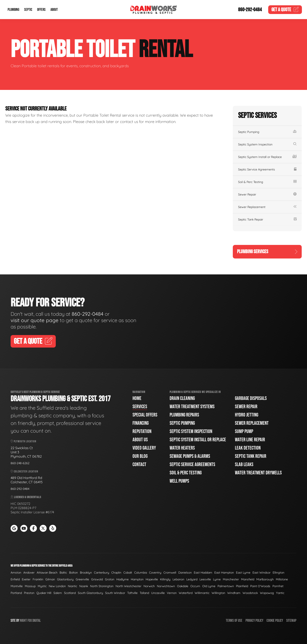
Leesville (205, 579)
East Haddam (203, 573)
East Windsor (262, 573)
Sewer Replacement (267, 207)
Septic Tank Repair (267, 219)
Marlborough (265, 579)
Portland (16, 593)
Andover (29, 573)
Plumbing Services (267, 252)
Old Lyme (209, 586)
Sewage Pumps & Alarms (190, 456)
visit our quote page (35, 320)
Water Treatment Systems (192, 407)
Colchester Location (24, 471)
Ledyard (192, 579)
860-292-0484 (250, 10)
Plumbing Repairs (184, 415)
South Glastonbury (90, 593)
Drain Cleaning (182, 398)
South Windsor (115, 593)
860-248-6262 (20, 463)
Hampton (137, 579)
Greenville (82, 579)
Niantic (73, 586)
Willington (218, 593)
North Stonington (102, 586)
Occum (195, 586)
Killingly (165, 579)
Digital (37, 621)
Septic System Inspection (267, 144)
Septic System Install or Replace (267, 157)
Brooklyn (86, 573)
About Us (140, 440)
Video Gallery (144, 448)
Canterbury (102, 573)
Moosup (30, 586)
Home (137, 398)
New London (57, 586)
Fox (30, 621)
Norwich (149, 586)
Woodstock (250, 593)
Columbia (141, 573)
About (54, 10)
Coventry (155, 573)
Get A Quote (33, 342)
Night (23, 621)
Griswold (97, 579)
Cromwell (170, 573)
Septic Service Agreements (267, 169)
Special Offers (145, 415)
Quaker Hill (44, 593)
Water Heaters (182, 448)
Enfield (15, 579)
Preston (29, 593)
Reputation (142, 431)
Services (140, 407)
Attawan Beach (47, 573)
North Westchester (128, 586)
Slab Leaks (244, 464)
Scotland (70, 593)
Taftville (132, 593)
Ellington (278, 573)
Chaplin (116, 573)
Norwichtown (166, 586)
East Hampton (224, 573)
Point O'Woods (260, 586)
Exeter (26, 579)
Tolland (144, 593)
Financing (141, 423)
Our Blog (140, 456)
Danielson (185, 573)
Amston (16, 573)
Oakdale (183, 586)
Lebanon (178, 579)
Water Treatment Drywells (258, 473)
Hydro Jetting (247, 415)
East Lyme (243, 573)
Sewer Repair (267, 194)
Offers (41, 10)
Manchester (231, 579)
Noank (84, 586)
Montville (17, 586)
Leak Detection (248, 448)
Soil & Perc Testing (267, 182)
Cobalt (128, 573)
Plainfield (242, 586)
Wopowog (267, 593)
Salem (58, 593)
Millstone (282, 579)
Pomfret (278, 586)
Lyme (217, 579)
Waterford (186, 593)
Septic (28, 10)
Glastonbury (65, 579)
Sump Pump (244, 431)
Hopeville (152, 579)
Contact (139, 464)
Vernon (172, 593)
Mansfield (248, 579)
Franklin (38, 579)
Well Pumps (179, 481)
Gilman (50, 579)
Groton (110, 579)
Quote (285, 10)
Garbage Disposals (251, 398)
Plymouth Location (23, 441)
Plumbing (13, 10)
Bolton (73, 573)
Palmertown (226, 586)
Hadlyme (123, 579)
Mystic (42, 586)
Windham (234, 593)
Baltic (63, 573)
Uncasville (158, 593)
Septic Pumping (267, 132)
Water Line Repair (250, 440)
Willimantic (202, 593)
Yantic (280, 593)
